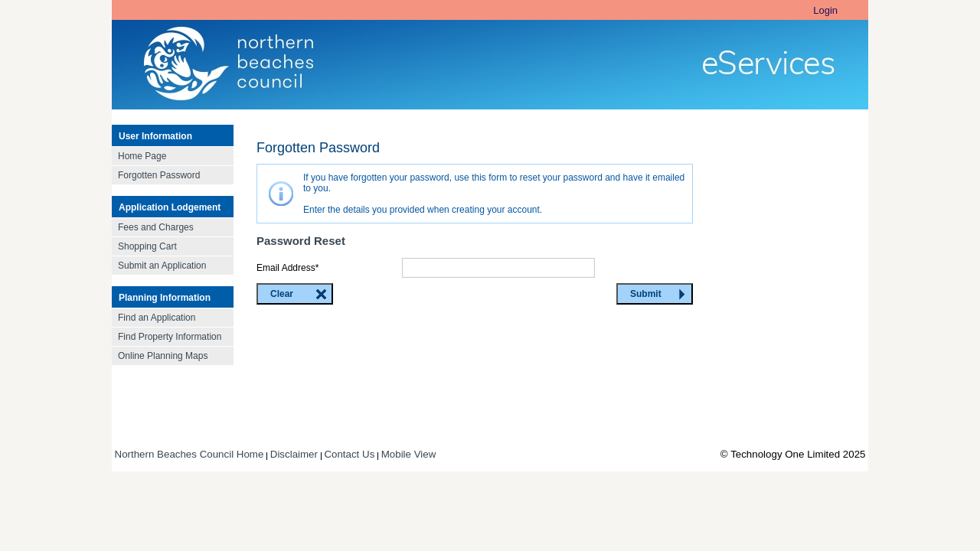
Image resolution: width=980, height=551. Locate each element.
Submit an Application (162, 266)
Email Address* (287, 268)
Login (825, 10)
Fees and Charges (156, 227)
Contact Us (349, 454)
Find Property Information (170, 337)
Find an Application (157, 318)
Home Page (142, 156)
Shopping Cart (147, 246)
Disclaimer (294, 454)
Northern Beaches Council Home (189, 454)
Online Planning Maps (163, 356)
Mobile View (409, 454)
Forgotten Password (159, 175)
